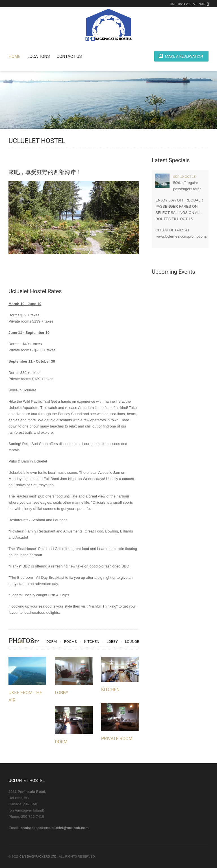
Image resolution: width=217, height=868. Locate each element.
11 (79, 268)
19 (129, 268)
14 (98, 268)
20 (135, 268)
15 (104, 268)
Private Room (117, 739)
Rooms (70, 642)
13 (92, 268)
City (35, 642)
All (21, 642)
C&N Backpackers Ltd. (38, 856)
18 (123, 268)
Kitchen (92, 642)
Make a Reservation (184, 56)
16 (110, 268)
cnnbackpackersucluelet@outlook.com (55, 828)
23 (82, 275)
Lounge (132, 642)
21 (70, 275)
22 (76, 275)
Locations (39, 56)
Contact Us (69, 56)
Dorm (52, 642)
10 (73, 268)
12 (85, 268)
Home (15, 56)
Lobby (112, 642)
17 (117, 268)
